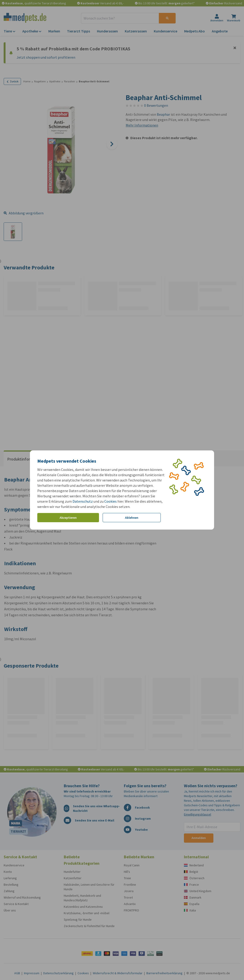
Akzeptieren (68, 518)
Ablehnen (132, 518)
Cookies (110, 501)
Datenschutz (83, 501)
